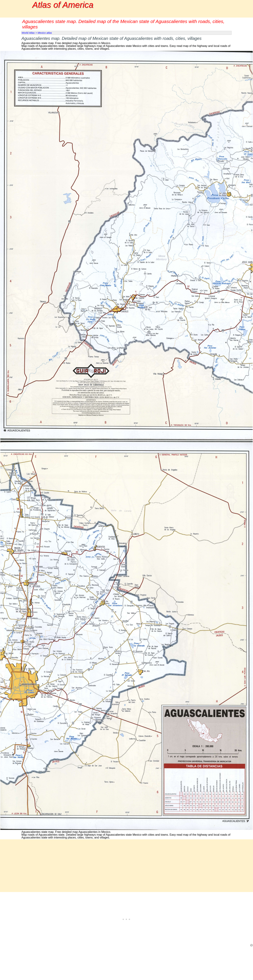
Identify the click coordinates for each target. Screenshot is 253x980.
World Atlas (28, 33)
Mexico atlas (45, 33)
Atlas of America (63, 5)
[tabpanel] (126, 43)
